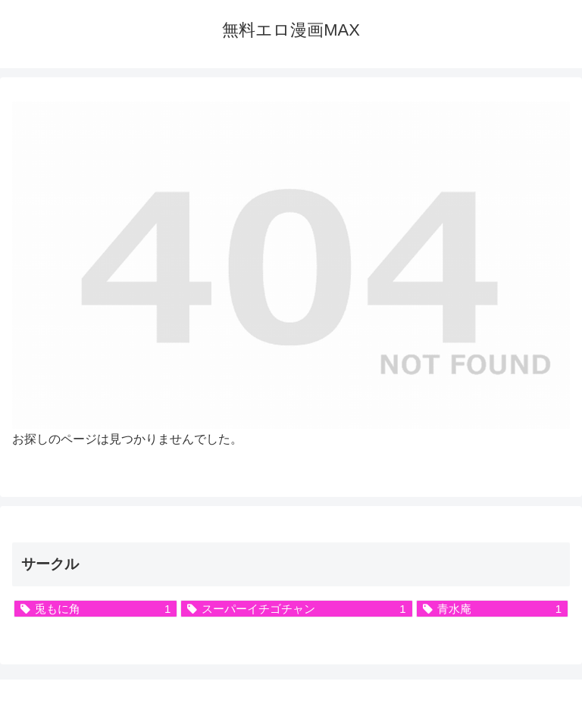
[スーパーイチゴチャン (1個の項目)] (296, 609)
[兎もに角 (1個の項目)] (95, 609)
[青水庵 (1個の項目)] (492, 609)
